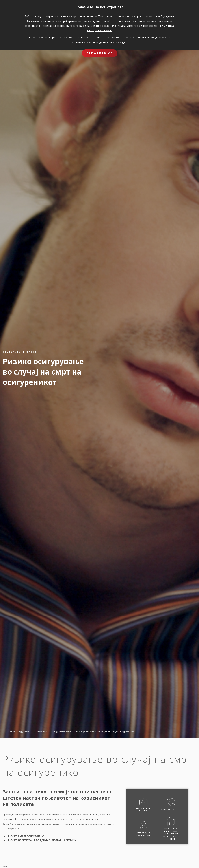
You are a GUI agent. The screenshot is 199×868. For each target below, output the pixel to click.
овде (122, 42)
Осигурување (22, 731)
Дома (13, 731)
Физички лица (40, 731)
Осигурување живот (62, 731)
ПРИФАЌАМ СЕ (100, 53)
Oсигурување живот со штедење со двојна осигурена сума (105, 731)
